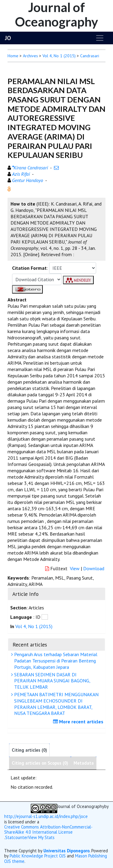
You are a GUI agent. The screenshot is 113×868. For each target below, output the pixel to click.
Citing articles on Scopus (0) (40, 763)
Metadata (84, 763)
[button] (9, 188)
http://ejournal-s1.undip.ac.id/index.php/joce (46, 816)
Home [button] (13, 56)
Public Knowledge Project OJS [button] (38, 856)
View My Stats (41, 838)
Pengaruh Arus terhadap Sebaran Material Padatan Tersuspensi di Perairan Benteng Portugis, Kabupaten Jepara (55, 661)
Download (94, 568)
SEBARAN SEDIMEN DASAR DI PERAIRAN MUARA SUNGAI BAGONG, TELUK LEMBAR (52, 681)
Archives (30, 56)
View (75, 568)
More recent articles (79, 722)
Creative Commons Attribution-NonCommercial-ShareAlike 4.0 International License (48, 830)
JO (8, 38)
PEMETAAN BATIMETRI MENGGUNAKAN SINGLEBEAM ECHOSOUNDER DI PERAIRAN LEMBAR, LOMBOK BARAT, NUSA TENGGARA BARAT (56, 704)
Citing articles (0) (29, 750)
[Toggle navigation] (100, 38)
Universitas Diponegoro (66, 851)
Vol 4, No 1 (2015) (59, 56)
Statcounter (17, 837)
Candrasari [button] (90, 56)
